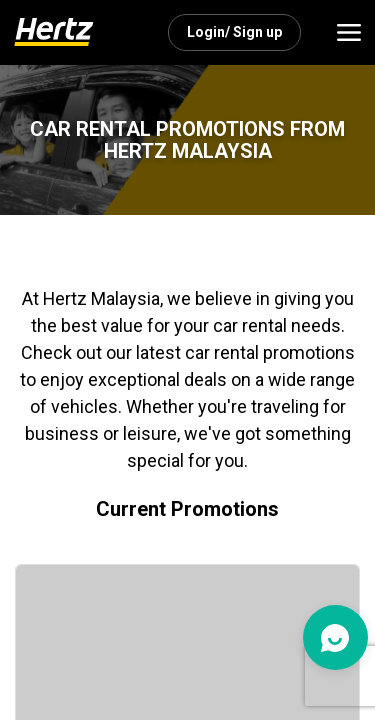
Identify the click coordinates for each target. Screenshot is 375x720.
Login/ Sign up (234, 32)
